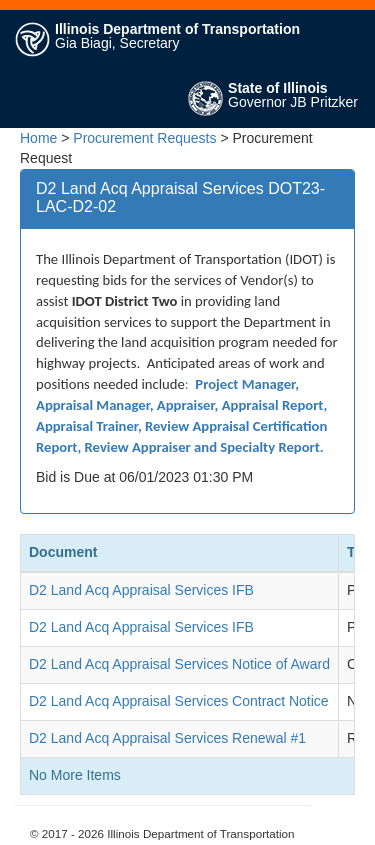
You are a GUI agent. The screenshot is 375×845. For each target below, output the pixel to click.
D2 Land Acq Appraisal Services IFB (141, 590)
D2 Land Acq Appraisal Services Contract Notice (179, 701)
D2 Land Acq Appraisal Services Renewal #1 (167, 738)
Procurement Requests (144, 138)
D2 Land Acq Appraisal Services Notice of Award (179, 664)
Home (38, 138)
